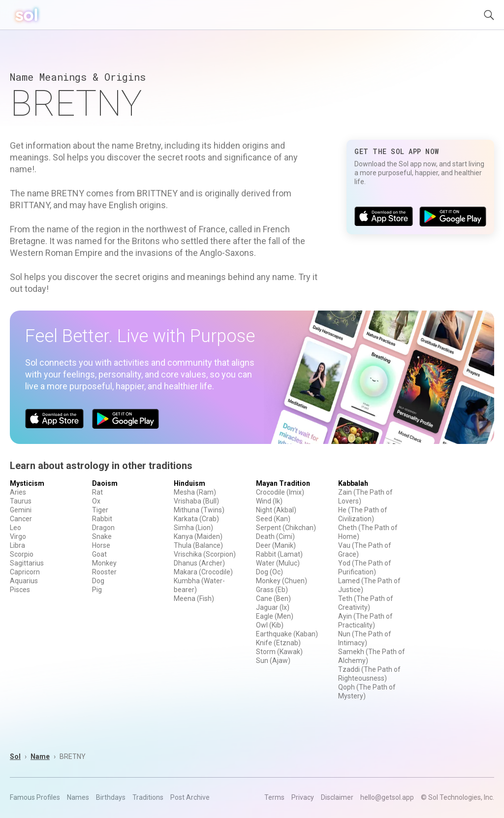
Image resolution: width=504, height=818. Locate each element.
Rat (97, 492)
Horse (101, 545)
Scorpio (22, 554)
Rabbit (102, 519)
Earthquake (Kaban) (287, 634)
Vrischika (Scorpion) (205, 554)
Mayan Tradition (283, 483)
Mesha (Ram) (195, 492)
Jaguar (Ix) (273, 607)
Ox (96, 501)
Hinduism (189, 483)
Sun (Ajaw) (273, 661)
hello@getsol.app (387, 797)
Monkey (104, 563)
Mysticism (27, 483)
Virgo (18, 536)
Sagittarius (27, 563)
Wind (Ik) (269, 501)
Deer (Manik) (276, 545)
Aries (18, 492)
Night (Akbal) (276, 510)
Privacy (303, 797)
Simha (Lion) (193, 528)
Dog (98, 581)
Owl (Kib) (270, 625)
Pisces (20, 590)
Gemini (21, 510)
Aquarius (24, 581)
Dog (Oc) (269, 572)
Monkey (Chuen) (282, 581)
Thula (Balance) (198, 545)
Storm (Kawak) (279, 652)
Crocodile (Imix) (280, 492)
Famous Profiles (35, 797)
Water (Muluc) (278, 563)
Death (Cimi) (275, 536)
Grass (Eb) (272, 590)
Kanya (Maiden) (198, 536)
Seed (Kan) (273, 519)
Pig (97, 590)
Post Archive (190, 797)
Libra (17, 545)
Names (78, 797)
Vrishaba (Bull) (196, 501)
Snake (102, 536)
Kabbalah (353, 483)
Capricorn (25, 572)
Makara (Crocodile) (203, 572)
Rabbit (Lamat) (279, 554)
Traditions (148, 797)
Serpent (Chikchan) (286, 528)
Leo (16, 528)
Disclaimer (337, 797)
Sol (15, 756)
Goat (99, 554)
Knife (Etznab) (278, 643)
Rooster (104, 572)
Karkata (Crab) (196, 519)
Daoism (105, 483)
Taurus (21, 501)
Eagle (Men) (275, 616)
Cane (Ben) (273, 598)
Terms (274, 797)
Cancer (21, 519)
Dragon (103, 528)
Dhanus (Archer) (199, 563)
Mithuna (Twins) (199, 510)
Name (40, 756)
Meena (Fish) (194, 598)
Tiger (100, 510)
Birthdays (111, 797)
